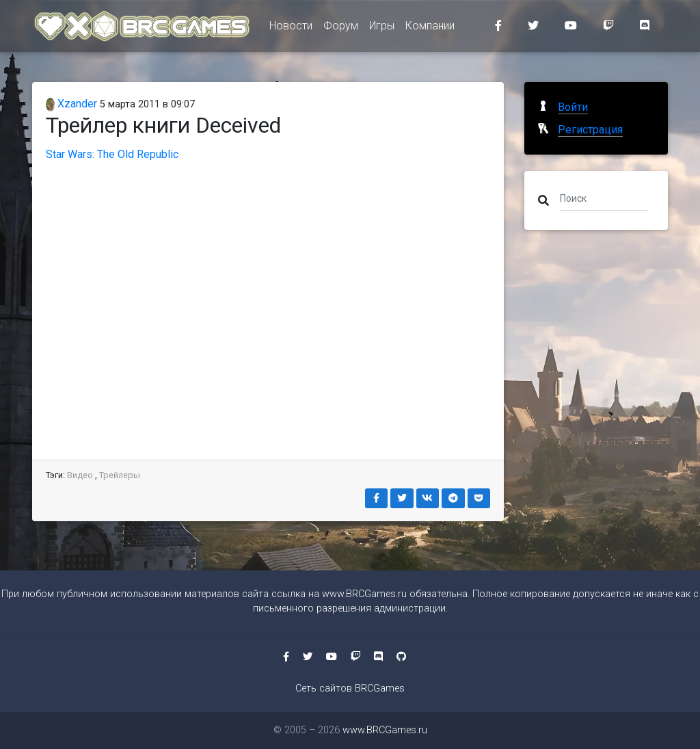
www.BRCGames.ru (364, 594)
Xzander (71, 104)
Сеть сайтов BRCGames (350, 688)
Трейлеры (120, 475)
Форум (341, 28)
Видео (80, 475)
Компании (430, 28)
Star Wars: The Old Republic (112, 154)
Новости (291, 28)
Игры (382, 28)
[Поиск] (604, 198)
